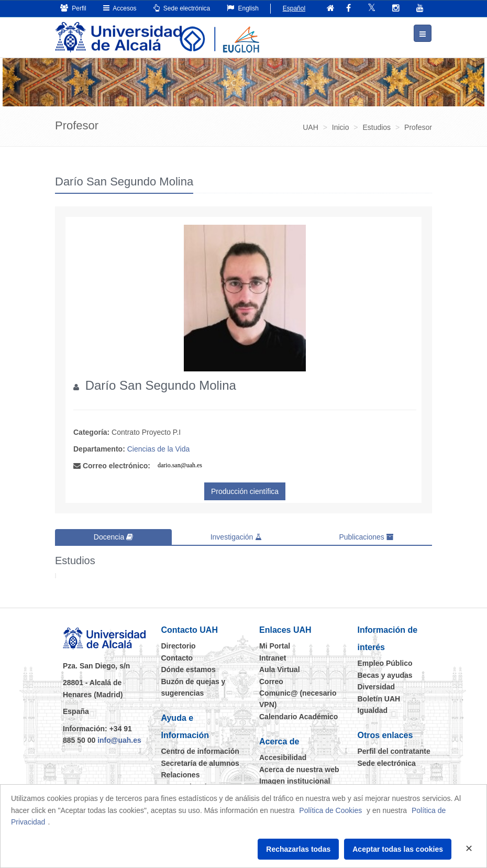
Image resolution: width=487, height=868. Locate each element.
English (243, 8)
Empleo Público (385, 663)
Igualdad (373, 710)
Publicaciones (366, 536)
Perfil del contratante (394, 751)
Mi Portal (275, 645)
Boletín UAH (379, 698)
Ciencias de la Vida (159, 448)
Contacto (177, 657)
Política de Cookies (330, 810)
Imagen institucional (295, 781)
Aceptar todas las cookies (398, 849)
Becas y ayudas (385, 675)
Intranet (273, 657)
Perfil (73, 8)
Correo (271, 680)
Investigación (236, 536)
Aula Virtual (280, 669)
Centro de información (200, 751)
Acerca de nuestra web (299, 768)
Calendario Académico (298, 716)
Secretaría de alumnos (200, 763)
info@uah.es (119, 740)
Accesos (120, 8)
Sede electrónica (182, 8)
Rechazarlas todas (298, 849)
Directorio (179, 645)
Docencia (113, 536)
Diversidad (377, 686)
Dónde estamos (189, 669)
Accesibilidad (283, 757)
